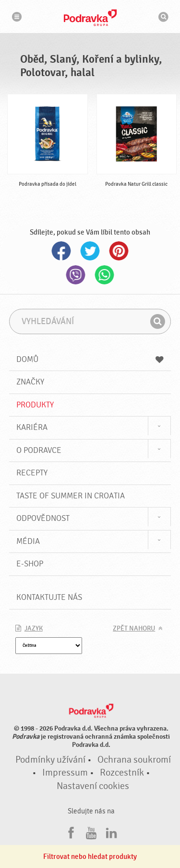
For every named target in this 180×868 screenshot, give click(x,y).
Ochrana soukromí (134, 760)
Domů (90, 359)
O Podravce (39, 450)
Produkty (35, 405)
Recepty (32, 473)
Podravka (90, 18)
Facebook (61, 251)
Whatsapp (105, 275)
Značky (30, 382)
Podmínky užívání (50, 760)
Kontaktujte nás (49, 597)
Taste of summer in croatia (71, 496)
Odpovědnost (43, 518)
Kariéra (32, 427)
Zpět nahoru (134, 629)
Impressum (65, 773)
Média (28, 541)
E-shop (30, 564)
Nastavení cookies (93, 786)
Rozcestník (122, 773)
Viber (76, 275)
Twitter (90, 251)
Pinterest (119, 251)
